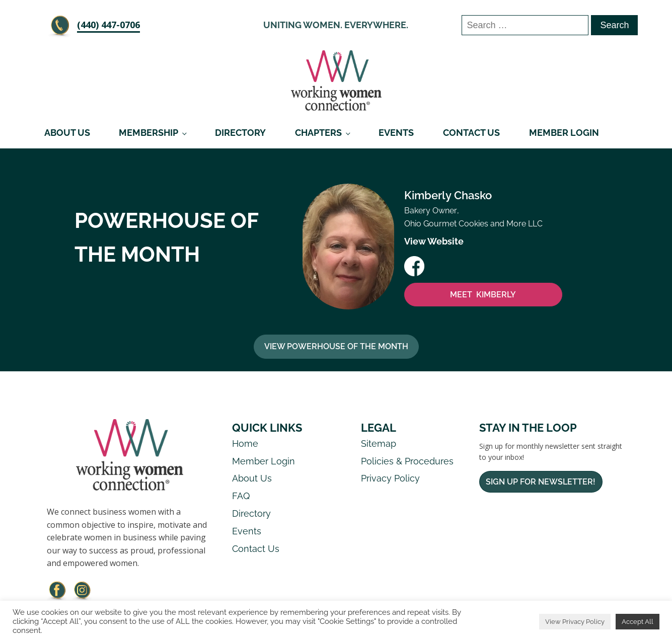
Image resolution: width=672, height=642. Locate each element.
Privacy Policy (390, 478)
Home (245, 444)
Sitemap (379, 444)
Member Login (564, 133)
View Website (434, 241)
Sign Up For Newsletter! (541, 482)
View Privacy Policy (575, 622)
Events (396, 133)
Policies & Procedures (407, 461)
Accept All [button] (638, 622)
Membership (148, 133)
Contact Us (471, 133)
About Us (67, 133)
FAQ (241, 496)
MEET (483, 295)
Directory (240, 133)
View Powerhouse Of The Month (336, 346)
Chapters (318, 133)
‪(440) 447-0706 (108, 25)
